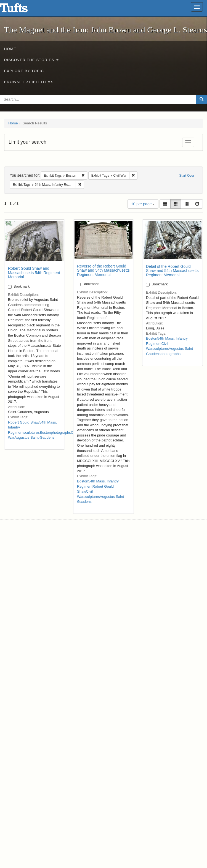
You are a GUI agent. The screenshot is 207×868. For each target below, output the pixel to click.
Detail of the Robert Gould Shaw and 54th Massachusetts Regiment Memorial (172, 271)
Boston (45, 432)
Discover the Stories (31, 60)
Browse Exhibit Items (29, 82)
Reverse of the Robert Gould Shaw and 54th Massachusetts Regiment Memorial (103, 270)
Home (10, 49)
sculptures (32, 432)
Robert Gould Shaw (24, 422)
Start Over (187, 176)
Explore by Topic (24, 71)
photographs (61, 432)
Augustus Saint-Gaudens (34, 437)
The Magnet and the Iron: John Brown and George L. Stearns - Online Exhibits (21, 10)
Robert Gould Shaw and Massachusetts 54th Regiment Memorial (34, 273)
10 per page (143, 204)
